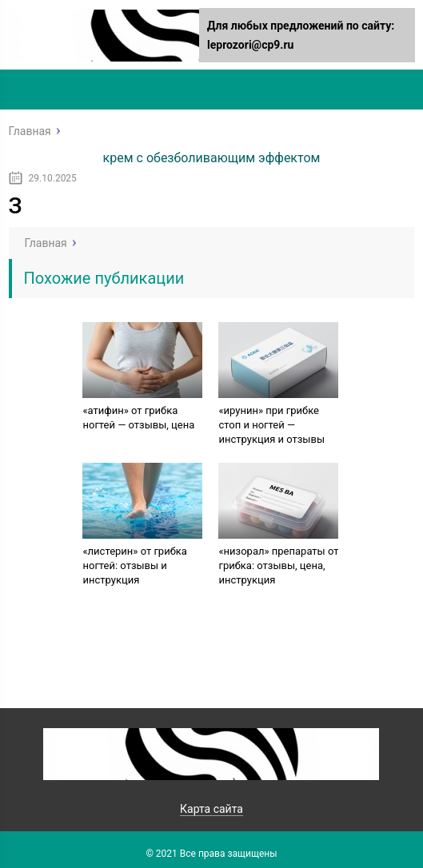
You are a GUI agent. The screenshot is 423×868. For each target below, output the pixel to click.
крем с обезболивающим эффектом (212, 158)
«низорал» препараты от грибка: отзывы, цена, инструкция (278, 565)
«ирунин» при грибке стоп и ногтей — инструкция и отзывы (271, 425)
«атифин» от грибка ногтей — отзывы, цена (138, 418)
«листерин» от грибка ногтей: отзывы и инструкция (134, 565)
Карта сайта (211, 809)
